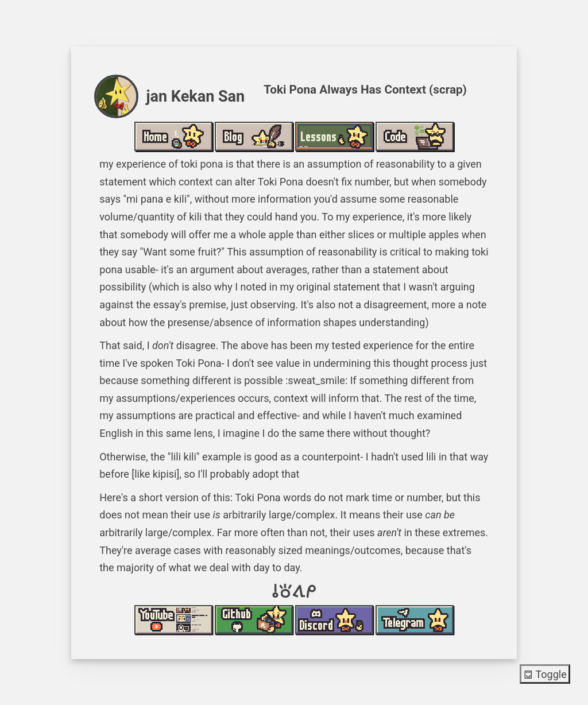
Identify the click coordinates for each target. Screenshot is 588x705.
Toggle (545, 674)
